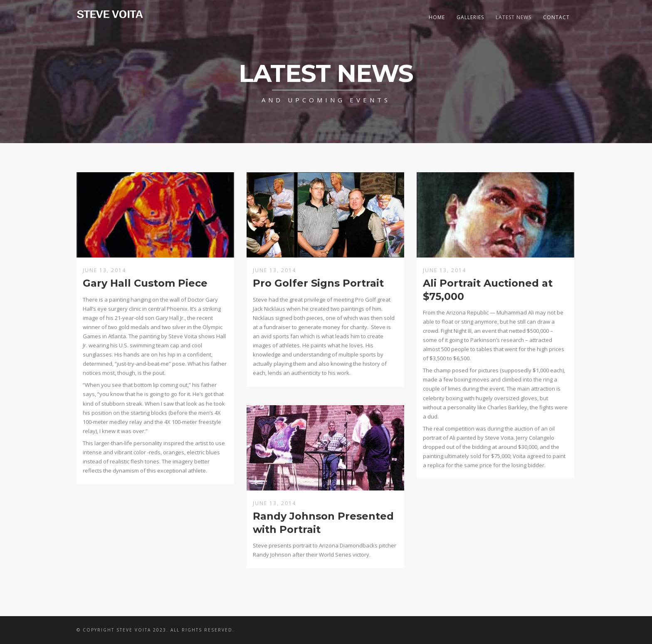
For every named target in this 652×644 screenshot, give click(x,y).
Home (437, 17)
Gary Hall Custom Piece (145, 283)
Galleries (470, 17)
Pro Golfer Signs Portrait (318, 283)
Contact (556, 17)
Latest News (514, 17)
